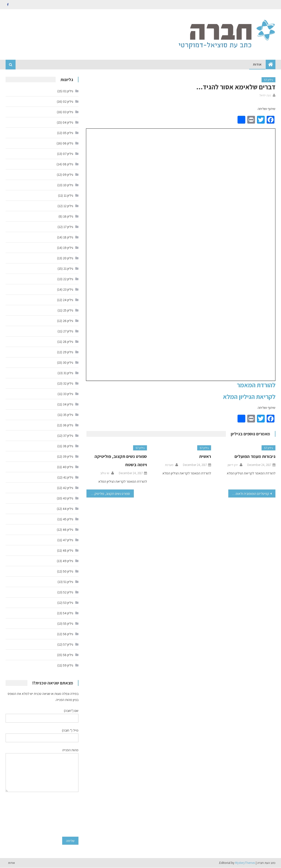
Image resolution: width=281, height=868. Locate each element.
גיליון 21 (68, 269)
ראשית (205, 457)
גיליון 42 (68, 488)
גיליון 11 (68, 196)
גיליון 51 (68, 582)
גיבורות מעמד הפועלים (255, 457)
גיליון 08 (68, 164)
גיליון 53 (68, 603)
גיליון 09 (68, 175)
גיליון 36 (68, 425)
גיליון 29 (68, 352)
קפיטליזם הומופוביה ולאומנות (250, 494)
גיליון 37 (68, 436)
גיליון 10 (68, 185)
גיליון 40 (68, 467)
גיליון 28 (68, 342)
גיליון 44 (68, 509)
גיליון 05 (68, 133)
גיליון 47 (68, 540)
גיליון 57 (268, 80)
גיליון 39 (68, 457)
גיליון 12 (68, 206)
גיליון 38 (68, 446)
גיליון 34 (68, 405)
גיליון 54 (68, 613)
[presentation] (59, 815)
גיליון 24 (68, 300)
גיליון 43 (68, 498)
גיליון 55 (68, 624)
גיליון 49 (68, 561)
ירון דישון (233, 465)
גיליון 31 (68, 373)
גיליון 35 (68, 415)
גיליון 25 (68, 311)
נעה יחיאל (265, 96)
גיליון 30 (68, 363)
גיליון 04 (68, 123)
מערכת (169, 465)
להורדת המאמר (256, 385)
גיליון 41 (68, 478)
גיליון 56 (68, 634)
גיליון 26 (68, 321)
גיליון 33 (68, 394)
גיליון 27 (68, 331)
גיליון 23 (68, 290)
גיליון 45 (68, 519)
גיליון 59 (68, 666)
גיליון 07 (68, 154)
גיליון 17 (68, 227)
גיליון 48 (68, 551)
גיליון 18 (68, 237)
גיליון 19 (68, 248)
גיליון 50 (68, 572)
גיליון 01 (68, 91)
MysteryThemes (245, 863)
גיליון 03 (68, 112)
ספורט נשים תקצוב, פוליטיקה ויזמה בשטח (108, 494)
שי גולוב (105, 473)
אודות (257, 65)
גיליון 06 (68, 143)
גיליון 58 (68, 655)
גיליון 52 (68, 592)
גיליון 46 (68, 530)
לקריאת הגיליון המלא (249, 397)
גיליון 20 (68, 258)
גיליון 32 (68, 384)
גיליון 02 (68, 102)
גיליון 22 (68, 279)
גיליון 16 (68, 217)
